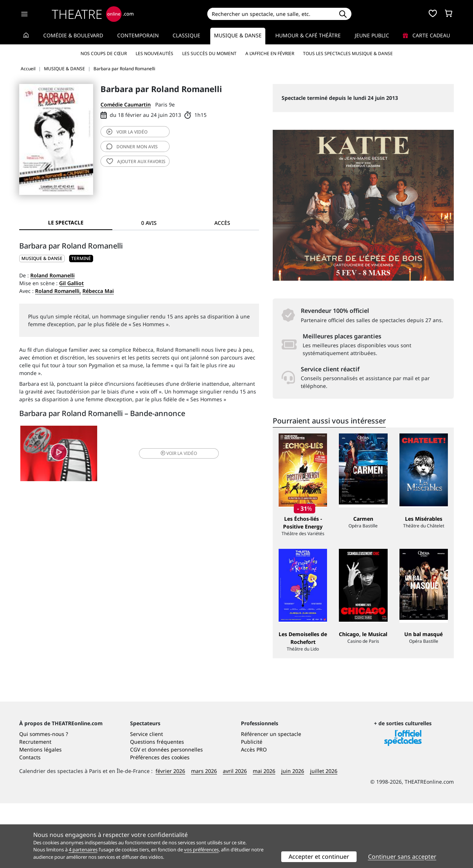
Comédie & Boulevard (73, 35)
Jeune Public (372, 35)
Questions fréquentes (157, 806)
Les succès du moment (209, 53)
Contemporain (138, 35)
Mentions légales (40, 814)
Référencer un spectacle (271, 799)
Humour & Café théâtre (308, 35)
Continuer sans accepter (402, 857)
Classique (186, 35)
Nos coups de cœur (104, 53)
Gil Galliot (72, 283)
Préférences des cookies (160, 822)
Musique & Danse (238, 35)
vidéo (127, 132)
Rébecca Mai (98, 291)
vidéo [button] (179, 453)
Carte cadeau (426, 35)
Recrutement (35, 806)
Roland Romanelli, (58, 291)
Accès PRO (254, 814)
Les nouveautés (154, 53)
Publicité (252, 806)
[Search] (271, 14)
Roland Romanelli (52, 275)
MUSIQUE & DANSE (42, 258)
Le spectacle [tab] (66, 222)
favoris (136, 161)
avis (132, 147)
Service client (147, 799)
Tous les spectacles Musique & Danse (348, 53)
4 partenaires (83, 850)
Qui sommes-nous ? (44, 799)
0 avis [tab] (149, 223)
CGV (135, 814)
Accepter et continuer (319, 857)
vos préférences (201, 850)
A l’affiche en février (270, 53)
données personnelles (175, 814)
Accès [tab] (222, 223)
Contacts (30, 822)
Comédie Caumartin (126, 104)
